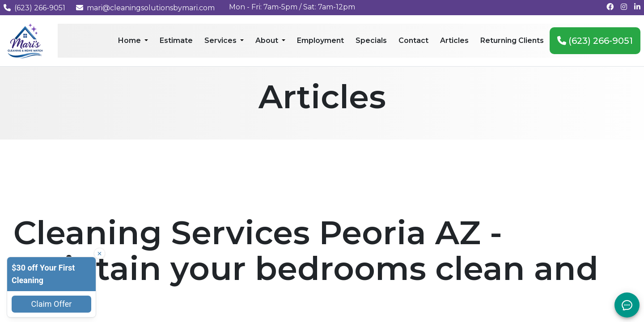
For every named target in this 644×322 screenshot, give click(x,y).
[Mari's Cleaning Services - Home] (25, 40)
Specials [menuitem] (371, 40)
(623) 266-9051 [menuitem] (595, 41)
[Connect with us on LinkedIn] (637, 7)
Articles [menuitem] (454, 40)
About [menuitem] (268, 40)
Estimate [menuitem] (176, 40)
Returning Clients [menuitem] (512, 40)
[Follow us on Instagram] (624, 7)
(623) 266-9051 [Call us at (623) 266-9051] (34, 8)
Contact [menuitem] (413, 40)
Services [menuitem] (221, 40)
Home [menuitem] (130, 40)
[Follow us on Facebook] (610, 7)
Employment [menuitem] (320, 40)
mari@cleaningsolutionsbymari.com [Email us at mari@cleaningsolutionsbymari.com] (145, 8)
